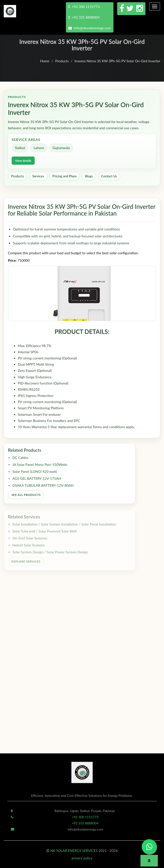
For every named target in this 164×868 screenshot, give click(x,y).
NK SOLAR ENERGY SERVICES (74, 851)
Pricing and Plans (65, 176)
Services (38, 176)
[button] (149, 861)
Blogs (89, 176)
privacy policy (82, 858)
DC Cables (20, 459)
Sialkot (20, 148)
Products (62, 61)
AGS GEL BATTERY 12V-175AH (37, 480)
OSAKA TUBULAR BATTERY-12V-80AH (43, 487)
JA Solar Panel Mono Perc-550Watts (40, 466)
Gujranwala (61, 148)
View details (23, 161)
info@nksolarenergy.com (90, 28)
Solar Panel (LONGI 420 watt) (35, 473)
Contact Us (109, 176)
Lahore (39, 148)
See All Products (26, 497)
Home (45, 61)
